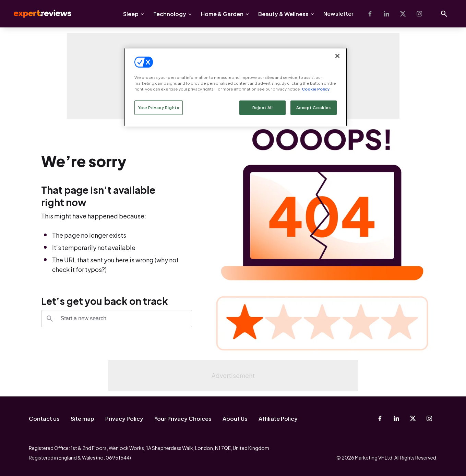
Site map (82, 419)
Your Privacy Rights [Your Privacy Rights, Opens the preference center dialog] (159, 108)
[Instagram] (419, 14)
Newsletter (338, 14)
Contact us (44, 419)
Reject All (263, 108)
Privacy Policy (124, 419)
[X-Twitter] (403, 14)
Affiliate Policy (278, 419)
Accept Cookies (314, 108)
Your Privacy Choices (183, 419)
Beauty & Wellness (283, 14)
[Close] (337, 56)
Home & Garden (222, 14)
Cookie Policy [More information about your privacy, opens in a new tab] (316, 89)
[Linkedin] (386, 14)
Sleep (131, 14)
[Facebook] (370, 14)
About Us (235, 419)
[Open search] (444, 14)
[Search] (50, 319)
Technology (170, 14)
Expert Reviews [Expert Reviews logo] (37, 14)
